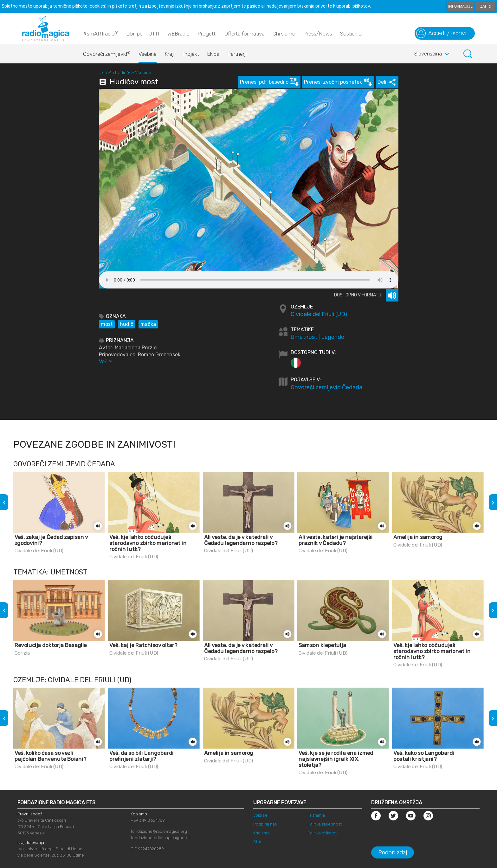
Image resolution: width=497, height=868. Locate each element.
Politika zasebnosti (325, 824)
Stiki (257, 842)
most (107, 324)
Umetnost (304, 337)
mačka (148, 324)
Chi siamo (284, 34)
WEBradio (178, 34)
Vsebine (148, 54)
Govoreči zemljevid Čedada (326, 387)
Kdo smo (261, 833)
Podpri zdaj (393, 852)
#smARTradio (101, 33)
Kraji (169, 54)
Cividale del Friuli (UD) (319, 314)
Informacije (460, 6)
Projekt (191, 54)
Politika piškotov (323, 833)
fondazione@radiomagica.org (159, 831)
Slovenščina (432, 54)
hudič (127, 324)
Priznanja (316, 815)
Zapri (485, 6)
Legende (333, 337)
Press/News (318, 34)
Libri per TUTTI (143, 34)
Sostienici (351, 34)
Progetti (207, 34)
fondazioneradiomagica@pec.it (160, 838)
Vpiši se (260, 815)
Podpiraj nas (265, 824)
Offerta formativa (245, 34)
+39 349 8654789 (148, 820)
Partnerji (237, 54)
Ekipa (213, 54)
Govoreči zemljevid (107, 52)
